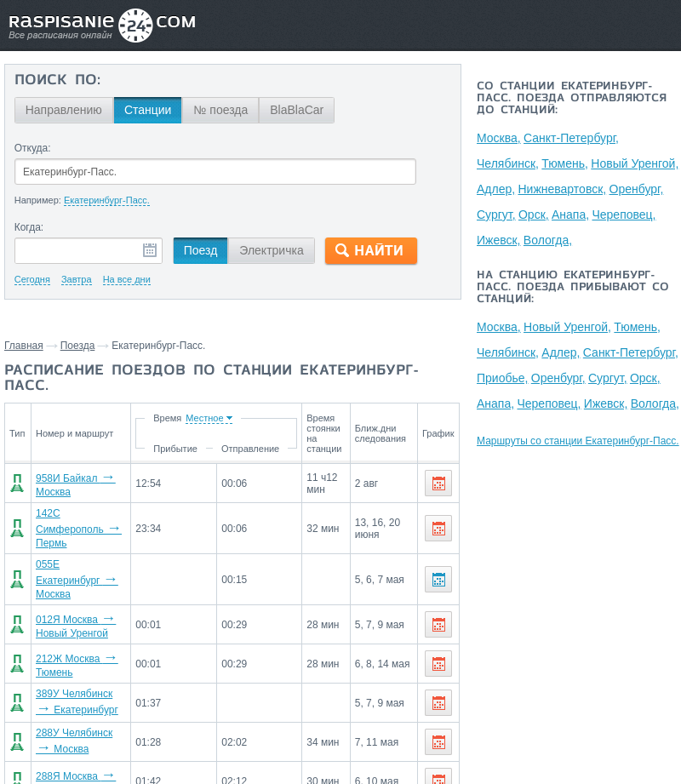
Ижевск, (499, 240)
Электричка (271, 250)
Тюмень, (566, 163)
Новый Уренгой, (635, 163)
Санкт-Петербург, (571, 138)
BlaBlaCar (297, 110)
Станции (148, 110)
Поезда (78, 346)
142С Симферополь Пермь (79, 528)
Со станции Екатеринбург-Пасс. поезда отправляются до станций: (572, 99)
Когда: (29, 227)
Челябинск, (508, 163)
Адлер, (496, 189)
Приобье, (502, 378)
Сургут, (496, 215)
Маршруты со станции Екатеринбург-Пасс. (578, 441)
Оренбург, (637, 189)
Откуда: (33, 148)
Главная (24, 346)
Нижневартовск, (563, 189)
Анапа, (571, 215)
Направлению (64, 110)
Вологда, (548, 240)
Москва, (499, 138)
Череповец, (624, 215)
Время (171, 418)
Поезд (201, 250)
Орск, (534, 215)
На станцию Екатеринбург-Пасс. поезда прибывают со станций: (573, 288)
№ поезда (220, 110)
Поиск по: (57, 81)
